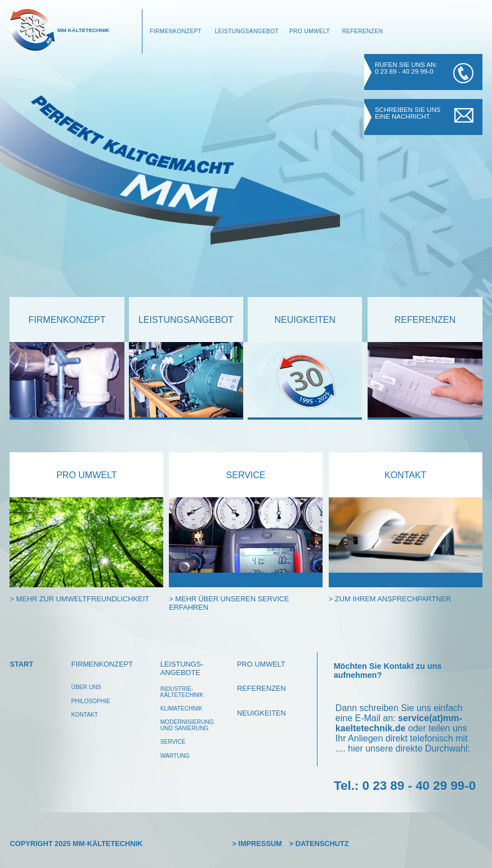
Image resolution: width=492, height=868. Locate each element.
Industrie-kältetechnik (182, 692)
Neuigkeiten (261, 713)
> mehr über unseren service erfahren (229, 603)
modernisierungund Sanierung (187, 725)
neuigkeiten (305, 320)
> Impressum (257, 844)
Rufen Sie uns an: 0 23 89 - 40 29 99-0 (406, 68)
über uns (86, 687)
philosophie (91, 701)
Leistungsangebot (247, 31)
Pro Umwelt (310, 31)
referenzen (425, 320)
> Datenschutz (319, 844)
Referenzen (362, 31)
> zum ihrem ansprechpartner (390, 599)
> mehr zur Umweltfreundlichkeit (79, 599)
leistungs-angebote (182, 668)
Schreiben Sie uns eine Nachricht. (408, 113)
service (246, 475)
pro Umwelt (86, 475)
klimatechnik (182, 709)
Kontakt (85, 715)
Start (21, 664)
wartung (175, 756)
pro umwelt (261, 664)
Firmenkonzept (176, 31)
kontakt (405, 475)
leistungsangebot (186, 320)
